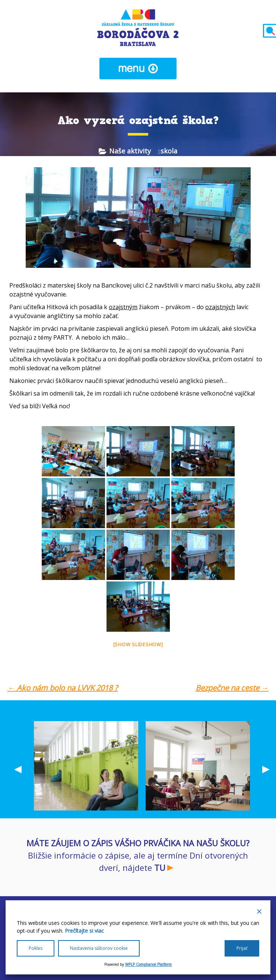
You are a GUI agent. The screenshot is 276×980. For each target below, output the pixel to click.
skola (169, 151)
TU (160, 868)
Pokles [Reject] (36, 948)
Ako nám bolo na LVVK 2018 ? (63, 688)
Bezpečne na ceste (232, 688)
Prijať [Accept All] (242, 948)
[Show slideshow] (138, 644)
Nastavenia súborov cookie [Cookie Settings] (99, 948)
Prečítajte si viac (84, 931)
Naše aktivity (130, 151)
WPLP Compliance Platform (148, 964)
